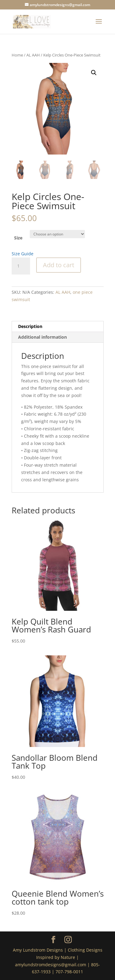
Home (17, 55)
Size (18, 238)
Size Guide (23, 254)
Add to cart (59, 265)
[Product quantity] (21, 266)
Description (30, 326)
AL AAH (33, 55)
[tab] (58, 327)
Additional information (42, 337)
